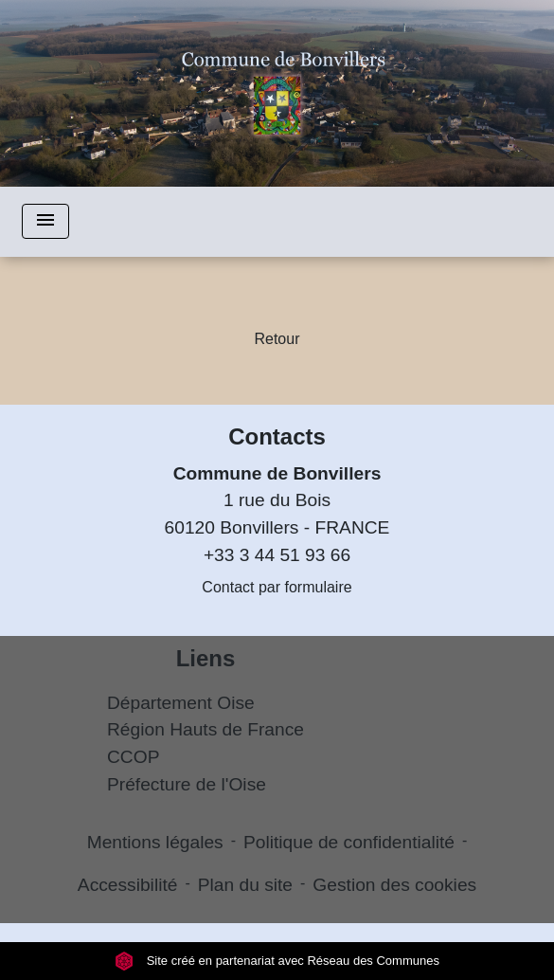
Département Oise (181, 703)
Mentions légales (155, 842)
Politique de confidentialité (349, 842)
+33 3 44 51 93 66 (277, 555)
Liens (206, 658)
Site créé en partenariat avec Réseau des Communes (277, 961)
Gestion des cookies (394, 885)
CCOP (133, 757)
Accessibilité (128, 885)
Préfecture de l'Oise (187, 784)
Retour (277, 339)
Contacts (277, 436)
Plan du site (245, 885)
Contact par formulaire (277, 587)
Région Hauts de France (206, 729)
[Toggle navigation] (45, 221)
